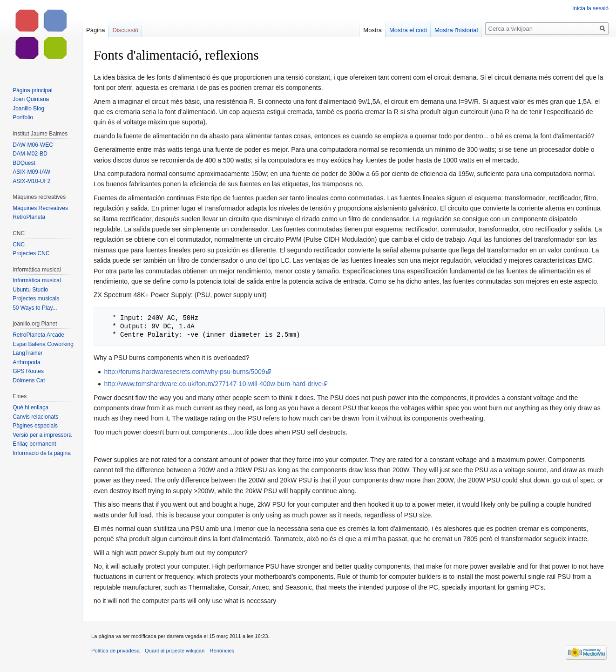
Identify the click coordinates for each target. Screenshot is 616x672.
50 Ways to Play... (35, 308)
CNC (19, 244)
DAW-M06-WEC (33, 145)
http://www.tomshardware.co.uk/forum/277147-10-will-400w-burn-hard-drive (213, 384)
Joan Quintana (31, 99)
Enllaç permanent (34, 444)
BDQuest (24, 163)
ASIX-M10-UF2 (31, 181)
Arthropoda (26, 362)
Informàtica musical (37, 280)
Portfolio (23, 117)
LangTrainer (27, 353)
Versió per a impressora (42, 435)
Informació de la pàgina (42, 453)
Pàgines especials (35, 426)
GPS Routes (28, 371)
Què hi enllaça (30, 407)
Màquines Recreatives (40, 208)
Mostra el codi (408, 30)
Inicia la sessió (590, 8)
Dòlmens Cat (29, 380)
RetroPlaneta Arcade (38, 335)
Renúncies (222, 651)
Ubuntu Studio (30, 290)
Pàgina (95, 30)
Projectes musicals (36, 299)
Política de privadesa (115, 651)
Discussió (125, 30)
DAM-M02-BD (30, 154)
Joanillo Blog (28, 109)
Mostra (372, 30)
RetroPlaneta (29, 217)
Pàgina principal (32, 90)
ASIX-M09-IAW (31, 172)
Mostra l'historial (456, 30)
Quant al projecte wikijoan (175, 651)
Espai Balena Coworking (43, 344)
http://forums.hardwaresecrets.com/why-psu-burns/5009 (184, 372)
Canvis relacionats (35, 417)
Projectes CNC (31, 253)
